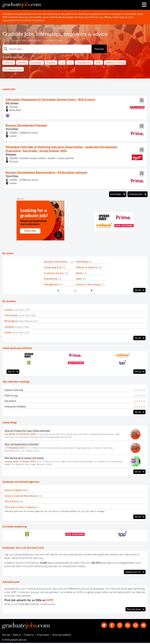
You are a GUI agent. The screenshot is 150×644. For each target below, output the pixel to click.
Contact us (29, 635)
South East (19, 310)
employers (75, 34)
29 (4, 40)
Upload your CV (135, 571)
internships (49, 34)
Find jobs (99, 49)
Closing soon (84, 62)
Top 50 (13, 371)
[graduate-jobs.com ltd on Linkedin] (126, 624)
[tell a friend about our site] (135, 624)
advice (100, 34)
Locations (37, 62)
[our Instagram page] (117, 624)
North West (24, 315)
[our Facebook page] (109, 624)
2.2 (70, 62)
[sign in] (143, 624)
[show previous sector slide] (58, 290)
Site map (6, 635)
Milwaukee (11, 154)
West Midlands (26, 321)
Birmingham (11, 321)
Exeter (8, 332)
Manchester (11, 315)
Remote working (115, 62)
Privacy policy (43, 635)
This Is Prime (12, 129)
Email (7, 603)
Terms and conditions (62, 635)
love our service (39, 591)
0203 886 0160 (27, 603)
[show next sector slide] (92, 290)
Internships (118, 194)
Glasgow (9, 326)
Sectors (22, 62)
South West (18, 332)
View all (9, 62)
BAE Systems (12, 103)
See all (139, 290)
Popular (51, 62)
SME (98, 62)
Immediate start (13, 69)
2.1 (62, 62)
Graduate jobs (18, 34)
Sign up (9, 553)
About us (17, 635)
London (9, 309)
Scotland (19, 327)
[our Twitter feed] (100, 624)
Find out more (136, 608)
